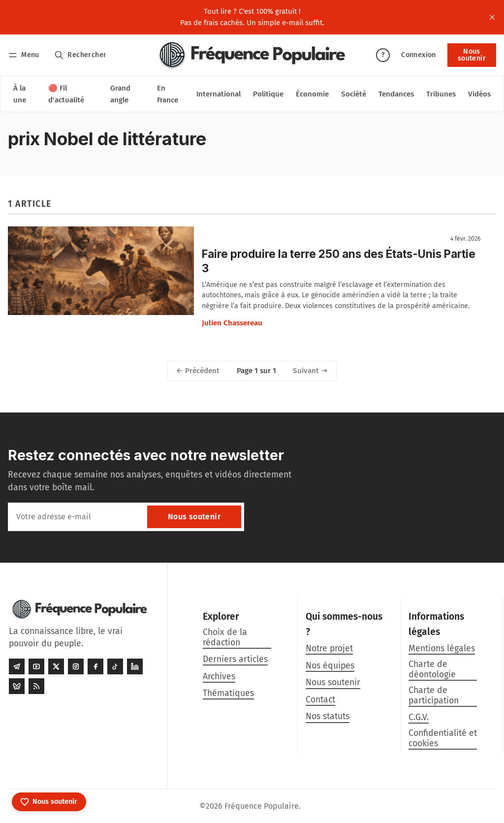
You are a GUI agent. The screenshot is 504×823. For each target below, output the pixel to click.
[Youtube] (36, 666)
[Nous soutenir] (49, 802)
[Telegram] (17, 666)
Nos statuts (328, 716)
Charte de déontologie (432, 669)
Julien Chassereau (232, 323)
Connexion (419, 55)
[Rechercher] (80, 55)
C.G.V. (419, 717)
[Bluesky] (17, 686)
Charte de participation (434, 696)
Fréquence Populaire (262, 806)
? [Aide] (383, 55)
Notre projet (329, 649)
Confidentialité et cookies (443, 738)
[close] (492, 17)
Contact (320, 700)
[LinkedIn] (135, 666)
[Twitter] (56, 666)
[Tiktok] (115, 666)
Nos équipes (330, 666)
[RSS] (36, 686)
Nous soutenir (472, 55)
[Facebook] (95, 666)
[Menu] (25, 55)
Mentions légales (442, 649)
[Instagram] (76, 666)
